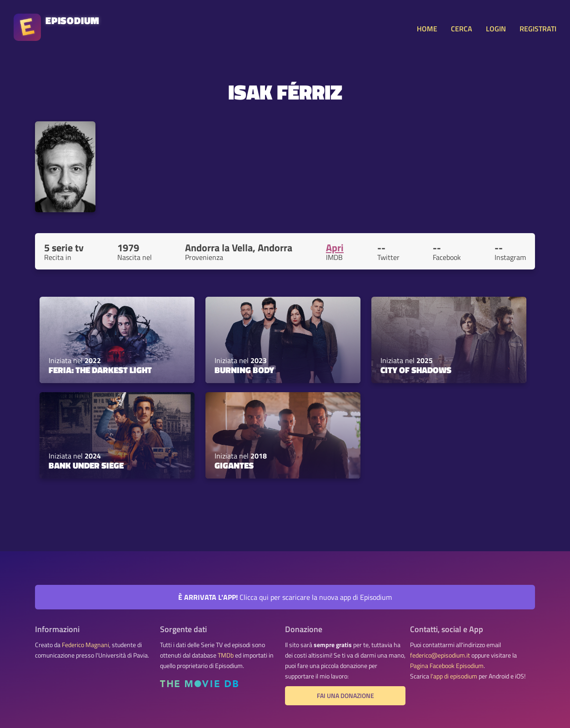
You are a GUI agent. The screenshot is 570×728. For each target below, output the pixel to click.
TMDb (226, 655)
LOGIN (496, 29)
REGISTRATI (538, 29)
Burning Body (244, 370)
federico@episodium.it (440, 655)
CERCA (462, 29)
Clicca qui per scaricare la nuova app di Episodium (285, 597)
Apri (335, 248)
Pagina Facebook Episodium (447, 666)
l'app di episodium (454, 676)
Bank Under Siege (86, 465)
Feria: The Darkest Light (100, 370)
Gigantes (234, 465)
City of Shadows (416, 370)
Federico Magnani (85, 645)
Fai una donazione (345, 696)
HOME (427, 29)
